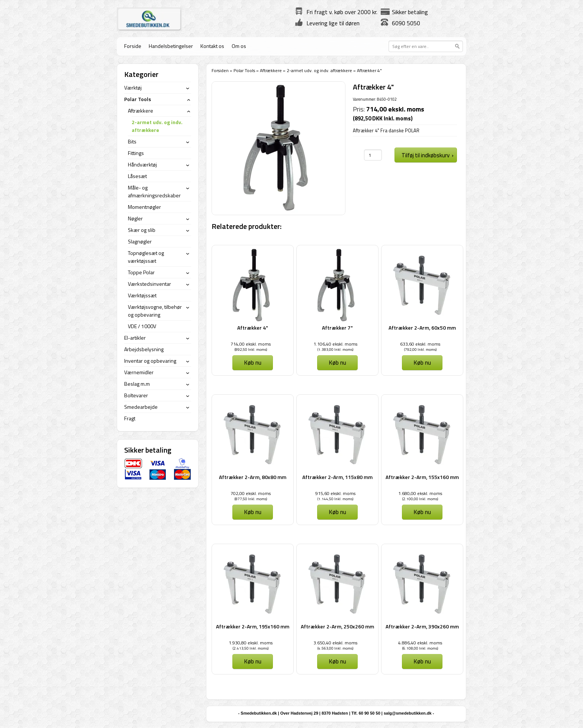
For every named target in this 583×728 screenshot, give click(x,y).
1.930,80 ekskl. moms (251, 643)
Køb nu (253, 362)
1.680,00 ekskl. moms (420, 493)
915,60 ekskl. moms (335, 493)
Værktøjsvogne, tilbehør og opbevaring (155, 311)
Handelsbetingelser (171, 46)
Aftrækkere (271, 70)
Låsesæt (137, 176)
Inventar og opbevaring (150, 361)
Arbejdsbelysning (144, 349)
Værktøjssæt (142, 295)
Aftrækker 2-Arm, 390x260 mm (422, 626)
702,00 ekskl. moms (251, 493)
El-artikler (135, 338)
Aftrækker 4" (253, 328)
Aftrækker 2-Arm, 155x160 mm (422, 477)
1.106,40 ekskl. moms (335, 344)
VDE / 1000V (142, 326)
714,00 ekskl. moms (251, 344)
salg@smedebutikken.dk (408, 713)
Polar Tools (244, 70)
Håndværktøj (142, 164)
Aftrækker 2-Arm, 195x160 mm (253, 626)
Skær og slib (142, 230)
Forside (133, 46)
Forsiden (220, 70)
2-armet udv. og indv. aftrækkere (319, 70)
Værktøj (133, 88)
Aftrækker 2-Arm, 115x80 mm (337, 477)
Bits (132, 141)
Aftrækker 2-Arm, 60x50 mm (422, 328)
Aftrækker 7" (337, 328)
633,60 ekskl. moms (420, 344)
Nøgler (135, 218)
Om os (239, 46)
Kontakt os (212, 46)
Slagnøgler (140, 241)
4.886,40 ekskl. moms (420, 643)
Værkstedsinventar (149, 284)
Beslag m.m (137, 384)
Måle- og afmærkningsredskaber (154, 191)
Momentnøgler (144, 207)
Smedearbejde (141, 407)
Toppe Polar (141, 272)
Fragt (130, 418)
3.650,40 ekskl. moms (335, 643)
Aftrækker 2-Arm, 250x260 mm (337, 626)
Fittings (136, 153)
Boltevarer (136, 395)
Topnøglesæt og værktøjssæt (146, 257)
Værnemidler (139, 372)
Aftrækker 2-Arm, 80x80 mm (253, 477)
